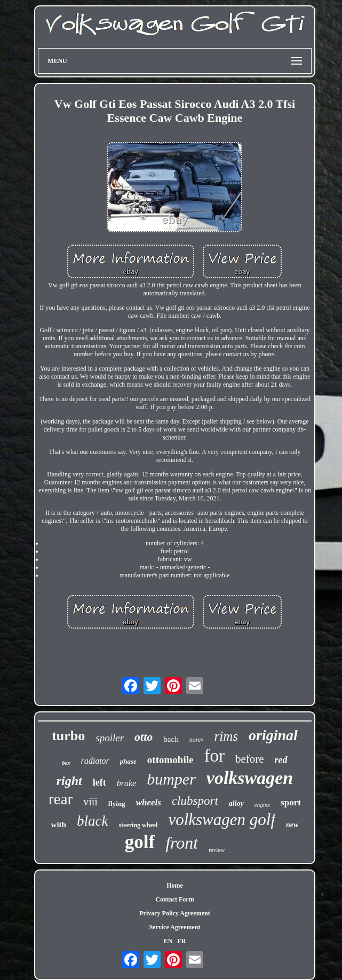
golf (140, 842)
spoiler (110, 738)
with (59, 825)
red (281, 760)
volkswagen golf (222, 820)
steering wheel (138, 825)
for (214, 756)
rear (61, 799)
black (92, 821)
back (171, 739)
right (69, 781)
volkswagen (250, 778)
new (292, 825)
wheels (149, 802)
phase (128, 761)
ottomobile (170, 760)
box (66, 763)
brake (126, 783)
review (217, 850)
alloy (236, 803)
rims (226, 736)
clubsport (195, 801)
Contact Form (174, 899)
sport (291, 802)
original (273, 735)
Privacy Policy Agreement (174, 913)
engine (262, 805)
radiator (95, 761)
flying (117, 803)
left (100, 782)
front (182, 843)
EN (168, 941)
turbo (68, 736)
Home (175, 885)
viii (90, 802)
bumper (171, 779)
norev (197, 740)
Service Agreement (174, 927)
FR (181, 941)
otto (144, 737)
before (250, 759)
